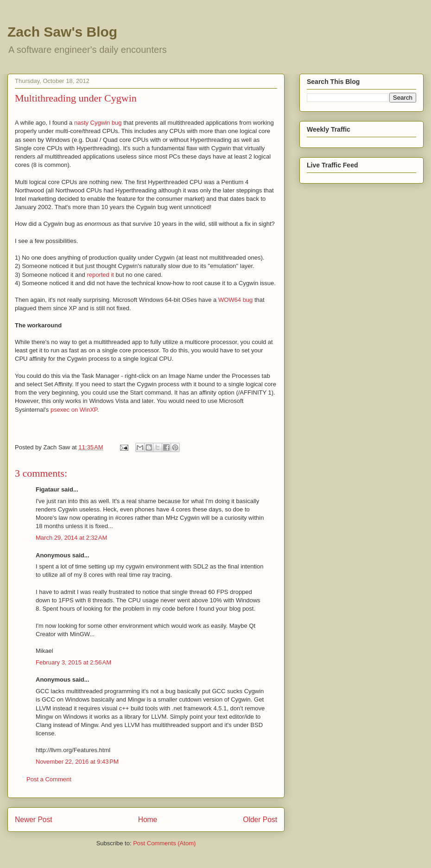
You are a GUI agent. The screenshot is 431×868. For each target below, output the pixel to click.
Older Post (260, 820)
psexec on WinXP (74, 410)
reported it (100, 275)
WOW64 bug (235, 300)
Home (148, 820)
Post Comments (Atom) (164, 843)
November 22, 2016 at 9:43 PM (77, 762)
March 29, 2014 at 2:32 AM (71, 538)
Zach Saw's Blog (62, 32)
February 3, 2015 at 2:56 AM (73, 662)
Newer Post (34, 820)
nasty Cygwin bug (98, 123)
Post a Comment (49, 779)
